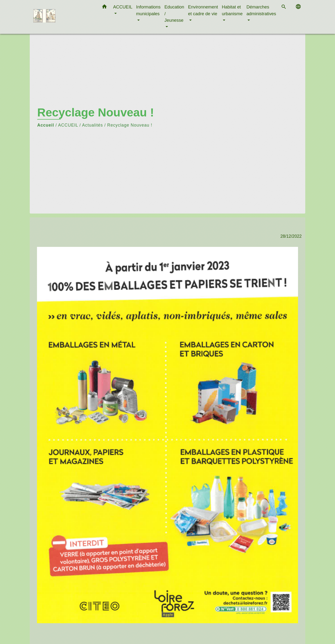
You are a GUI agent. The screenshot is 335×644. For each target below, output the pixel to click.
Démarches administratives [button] (261, 10)
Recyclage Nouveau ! (130, 125)
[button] (104, 7)
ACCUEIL (68, 125)
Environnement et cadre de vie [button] (203, 10)
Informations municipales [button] (148, 10)
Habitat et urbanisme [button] (232, 10)
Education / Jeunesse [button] (174, 14)
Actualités (93, 125)
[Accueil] (64, 17)
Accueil (46, 125)
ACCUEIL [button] (123, 7)
